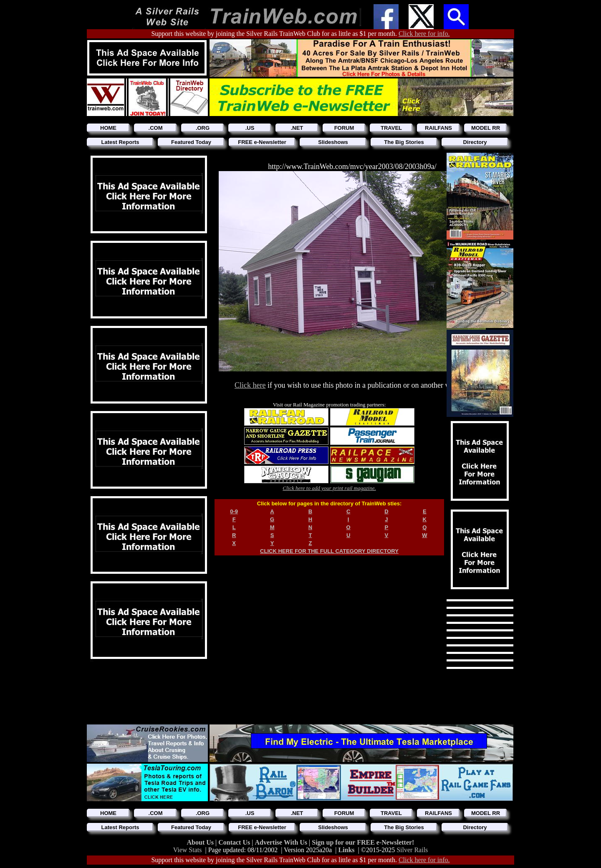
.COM (156, 128)
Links (346, 850)
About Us (201, 842)
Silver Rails (412, 850)
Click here (250, 385)
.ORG (203, 128)
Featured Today (191, 142)
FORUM (344, 128)
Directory (475, 142)
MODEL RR (486, 128)
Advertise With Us (282, 842)
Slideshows (333, 142)
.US (250, 128)
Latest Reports (120, 142)
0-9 (234, 511)
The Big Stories (404, 142)
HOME (108, 128)
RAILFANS (438, 128)
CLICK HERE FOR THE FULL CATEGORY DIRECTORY (329, 551)
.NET (297, 128)
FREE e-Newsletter (262, 142)
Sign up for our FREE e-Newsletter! (363, 842)
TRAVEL (391, 128)
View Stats (188, 850)
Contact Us (235, 842)
